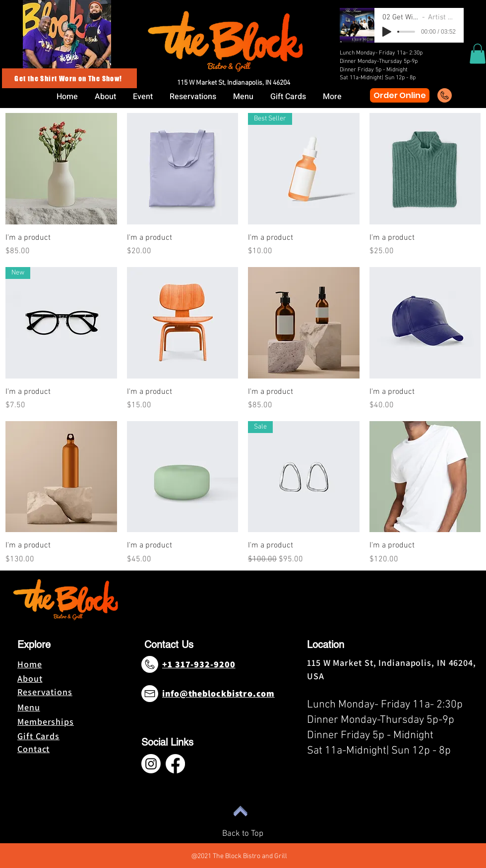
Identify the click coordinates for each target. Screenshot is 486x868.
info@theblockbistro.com (218, 693)
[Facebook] (175, 764)
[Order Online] (400, 95)
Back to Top (243, 834)
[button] (478, 54)
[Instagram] (151, 764)
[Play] (387, 32)
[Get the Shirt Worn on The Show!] (69, 78)
